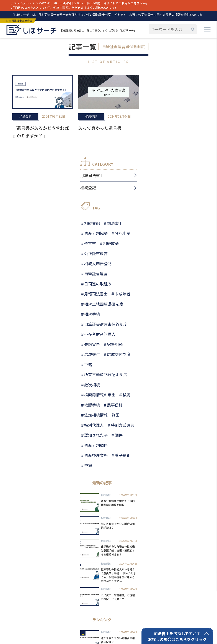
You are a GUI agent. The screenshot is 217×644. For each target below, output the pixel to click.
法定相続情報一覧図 (102, 415)
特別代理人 (94, 425)
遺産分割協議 (96, 233)
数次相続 (92, 385)
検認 (127, 395)
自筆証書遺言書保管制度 (106, 324)
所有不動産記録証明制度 (106, 374)
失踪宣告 (92, 344)
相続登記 (25, 117)
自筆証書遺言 (96, 273)
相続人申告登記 (98, 264)
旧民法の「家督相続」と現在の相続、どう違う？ (118, 597)
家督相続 (115, 344)
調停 (119, 435)
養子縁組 (123, 455)
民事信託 (115, 405)
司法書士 (115, 223)
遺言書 (90, 243)
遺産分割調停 (96, 445)
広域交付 (92, 354)
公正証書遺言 (96, 253)
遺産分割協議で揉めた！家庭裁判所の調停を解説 (118, 503)
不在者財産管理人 (100, 334)
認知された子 (96, 435)
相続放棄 (111, 243)
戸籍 (88, 364)
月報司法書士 (92, 175)
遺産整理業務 (96, 455)
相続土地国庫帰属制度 (104, 304)
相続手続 (92, 314)
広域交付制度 (119, 354)
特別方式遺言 (123, 425)
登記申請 (123, 233)
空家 (88, 465)
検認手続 (92, 405)
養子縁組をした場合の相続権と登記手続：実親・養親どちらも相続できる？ (118, 550)
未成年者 (123, 294)
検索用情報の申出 (100, 395)
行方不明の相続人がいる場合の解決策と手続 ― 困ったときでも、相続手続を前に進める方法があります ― (118, 575)
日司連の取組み (98, 284)
